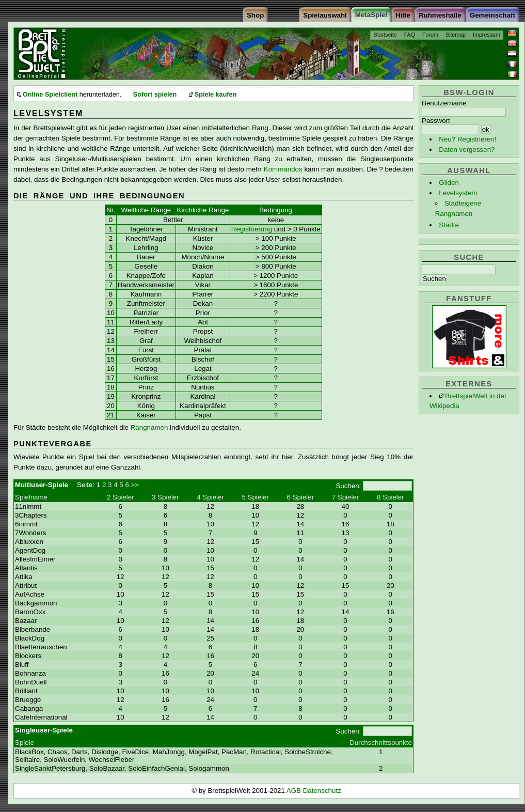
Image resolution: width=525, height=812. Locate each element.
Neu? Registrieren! (467, 139)
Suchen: (348, 486)
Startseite (385, 35)
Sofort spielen (155, 95)
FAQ (410, 35)
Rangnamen (149, 427)
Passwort (436, 121)
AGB (295, 791)
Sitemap (456, 35)
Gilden (449, 183)
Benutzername (444, 103)
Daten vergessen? (467, 150)
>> (135, 485)
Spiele (25, 743)
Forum (430, 35)
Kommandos (283, 169)
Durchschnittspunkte (381, 743)
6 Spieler (301, 497)
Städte (449, 225)
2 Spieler (121, 497)
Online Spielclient (50, 95)
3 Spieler (165, 497)
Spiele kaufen (216, 95)
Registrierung (252, 229)
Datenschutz (322, 791)
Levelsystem (458, 193)
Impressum (487, 35)
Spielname (31, 497)
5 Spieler (255, 497)
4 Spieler (210, 497)
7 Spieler (346, 497)
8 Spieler (391, 497)
